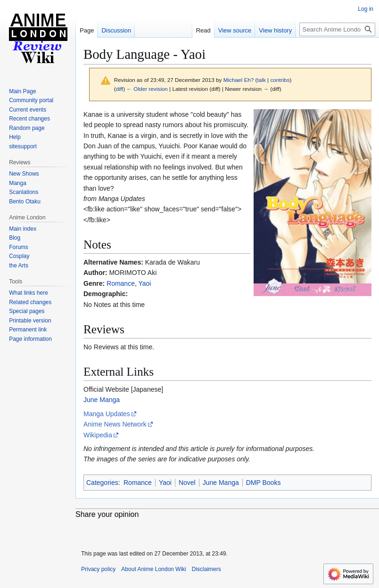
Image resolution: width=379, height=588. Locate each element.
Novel (187, 483)
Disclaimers (206, 569)
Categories (102, 483)
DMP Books (264, 483)
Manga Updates (107, 414)
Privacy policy (98, 569)
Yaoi (144, 283)
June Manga (102, 400)
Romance (121, 283)
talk (261, 80)
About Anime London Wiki (153, 569)
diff (119, 89)
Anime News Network (115, 424)
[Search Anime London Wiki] (337, 29)
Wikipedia (98, 435)
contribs (280, 80)
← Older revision (147, 89)
